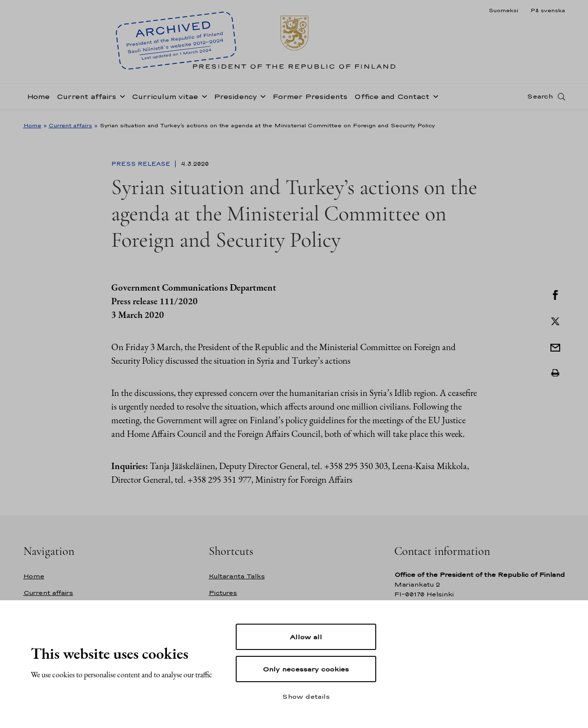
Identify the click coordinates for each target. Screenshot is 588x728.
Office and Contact (392, 99)
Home (38, 99)
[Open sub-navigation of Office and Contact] (434, 98)
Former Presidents (310, 99)
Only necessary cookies (306, 669)
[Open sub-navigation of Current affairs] (121, 98)
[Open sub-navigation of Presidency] (261, 98)
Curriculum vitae (165, 99)
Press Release (142, 164)
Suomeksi (503, 10)
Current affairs (86, 99)
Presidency (235, 99)
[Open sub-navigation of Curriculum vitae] (203, 98)
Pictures (223, 593)
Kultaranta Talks (237, 576)
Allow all (306, 637)
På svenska (548, 10)
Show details (306, 696)
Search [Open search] (540, 99)
